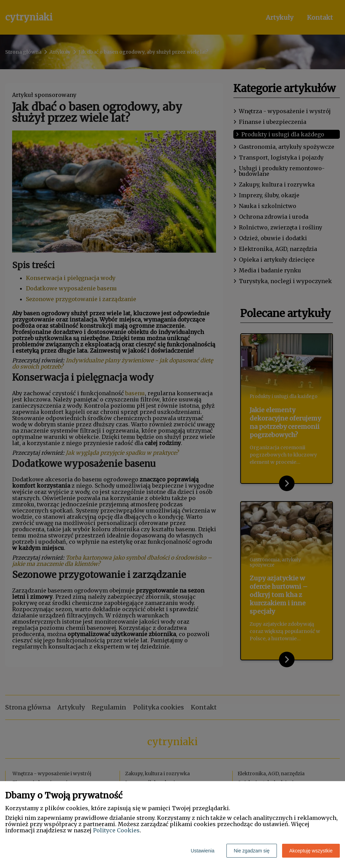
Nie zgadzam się (252, 851)
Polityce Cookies (116, 830)
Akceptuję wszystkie (311, 851)
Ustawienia (203, 851)
